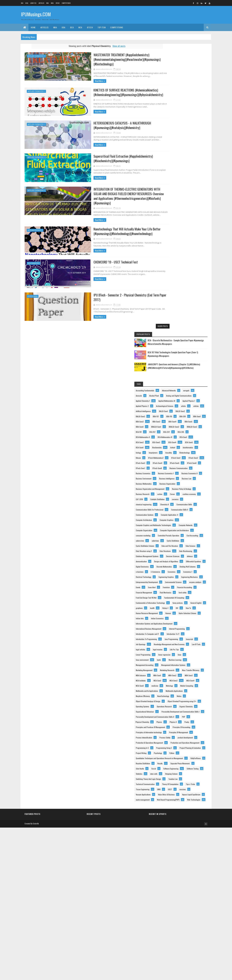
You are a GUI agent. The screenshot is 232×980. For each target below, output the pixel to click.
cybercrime (190, 415)
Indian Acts (171, 586)
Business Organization (175, 311)
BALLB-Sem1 (171, 161)
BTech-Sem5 (172, 265)
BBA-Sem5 (171, 187)
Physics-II (184, 788)
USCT (169, 923)
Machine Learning (185, 658)
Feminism (185, 524)
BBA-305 (183, 172)
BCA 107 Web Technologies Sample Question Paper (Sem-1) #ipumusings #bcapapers (192, 73)
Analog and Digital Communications (180, 130)
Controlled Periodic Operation (178, 410)
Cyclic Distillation (188, 420)
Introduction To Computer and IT (179, 607)
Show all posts (114, 46)
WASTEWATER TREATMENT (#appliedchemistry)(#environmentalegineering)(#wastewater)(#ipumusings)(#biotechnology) (107, 59)
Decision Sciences (174, 451)
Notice (169, 736)
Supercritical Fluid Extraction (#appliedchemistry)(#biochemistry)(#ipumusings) (112, 158)
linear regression (195, 648)
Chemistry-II (171, 348)
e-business (194, 482)
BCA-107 (170, 203)
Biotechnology (186, 244)
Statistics (190, 886)
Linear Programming (174, 648)
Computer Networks (174, 389)
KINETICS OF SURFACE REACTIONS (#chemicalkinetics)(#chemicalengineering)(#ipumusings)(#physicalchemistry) (108, 92)
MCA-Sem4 (188, 705)
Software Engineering (174, 881)
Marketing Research (174, 679)
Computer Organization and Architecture (181, 400)
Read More (77, 81)
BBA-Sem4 (187, 182)
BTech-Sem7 (172, 270)
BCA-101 (188, 197)
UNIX (190, 917)
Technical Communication (176, 907)
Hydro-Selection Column (189, 581)
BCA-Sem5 (187, 223)
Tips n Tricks (195, 912)
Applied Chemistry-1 (36, 56)
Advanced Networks (174, 120)
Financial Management (175, 534)
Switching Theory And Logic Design (179, 897)
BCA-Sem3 (187, 218)
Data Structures (172, 441)
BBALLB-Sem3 (172, 197)
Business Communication (176, 275)
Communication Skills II (175, 358)
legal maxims (172, 643)
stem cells (171, 892)
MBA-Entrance (172, 690)
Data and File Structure (175, 431)
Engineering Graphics (175, 498)
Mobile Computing (188, 715)
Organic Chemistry (173, 762)
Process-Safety (196, 814)
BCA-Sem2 (171, 218)
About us (33, 3)
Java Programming (174, 622)
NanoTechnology (194, 731)
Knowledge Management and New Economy (182, 633)
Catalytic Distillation (188, 337)
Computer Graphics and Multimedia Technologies (185, 384)
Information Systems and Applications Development (185, 591)
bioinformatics (185, 234)
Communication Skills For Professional (181, 353)
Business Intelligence (175, 301)
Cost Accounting (173, 415)
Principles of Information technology (180, 804)
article (194, 151)
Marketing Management (175, 674)
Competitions (66, 3)
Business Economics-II (175, 291)
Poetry (197, 788)
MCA (27, 3)
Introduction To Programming (177, 617)
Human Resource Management (178, 576)
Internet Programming (175, 602)
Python (169, 855)
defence (190, 451)
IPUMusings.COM (36, 14)
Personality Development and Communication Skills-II (186, 778)
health (183, 565)
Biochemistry (34, 258)
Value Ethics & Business (175, 933)
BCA (22, 3)
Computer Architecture (175, 374)
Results (169, 871)
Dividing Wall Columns (175, 482)
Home (33, 27)
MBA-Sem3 (187, 695)
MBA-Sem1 (188, 690)
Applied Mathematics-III (175, 141)
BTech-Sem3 (172, 260)
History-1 (196, 565)
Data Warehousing (193, 441)
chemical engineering (189, 343)
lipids (169, 658)
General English (190, 560)
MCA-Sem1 (188, 700)
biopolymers (184, 239)
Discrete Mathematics (175, 477)
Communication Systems (176, 363)
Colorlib (36, 976)
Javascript (192, 622)
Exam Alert (171, 524)
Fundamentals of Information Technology (181, 555)
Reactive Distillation (192, 866)
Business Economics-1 (175, 286)
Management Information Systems (179, 669)
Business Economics (174, 280)
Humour (170, 581)
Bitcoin (169, 249)
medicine (186, 710)
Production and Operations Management (181, 829)
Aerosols (170, 125)
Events (189, 519)
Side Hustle (171, 876)
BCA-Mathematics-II (174, 208)
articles (170, 156)
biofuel (169, 234)
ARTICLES (41, 3)
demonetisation (172, 456)
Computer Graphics (174, 379)
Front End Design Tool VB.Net (177, 545)
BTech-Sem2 (33, 290)
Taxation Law (171, 902)
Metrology (170, 715)
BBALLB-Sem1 (172, 192)
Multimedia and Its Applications (178, 721)
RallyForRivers (172, 866)
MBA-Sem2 (171, 695)
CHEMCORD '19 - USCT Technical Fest (95, 256)
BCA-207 (184, 203)
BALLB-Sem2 (188, 161)
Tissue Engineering (174, 917)
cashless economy (186, 332)
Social (185, 876)
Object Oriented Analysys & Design (179, 741)
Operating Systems (174, 752)
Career (169, 332)
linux (169, 653)
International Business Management (180, 596)
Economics (188, 488)
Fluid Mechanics (173, 539)
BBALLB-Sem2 (190, 192)
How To (180, 570)
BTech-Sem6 (189, 265)
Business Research (174, 327)
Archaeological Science (175, 151)
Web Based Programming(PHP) (178, 949)
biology (169, 239)
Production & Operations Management (180, 824)
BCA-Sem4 (171, 223)
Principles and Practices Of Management (181, 793)
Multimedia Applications (175, 726)
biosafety (170, 244)
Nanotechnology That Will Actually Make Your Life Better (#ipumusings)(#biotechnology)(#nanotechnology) (107, 226)
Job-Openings (172, 627)
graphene (170, 565)
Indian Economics (188, 586)
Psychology (189, 850)
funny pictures (172, 560)
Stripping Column (188, 892)
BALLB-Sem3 (171, 166)
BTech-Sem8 (188, 270)
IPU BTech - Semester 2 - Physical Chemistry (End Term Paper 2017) (114, 289)
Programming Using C (175, 840)
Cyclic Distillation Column (176, 425)
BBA (47, 3)
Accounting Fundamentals (176, 115)
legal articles (188, 638)
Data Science (196, 431)
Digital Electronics (173, 472)
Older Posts (152, 320)
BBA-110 (170, 172)
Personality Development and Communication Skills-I (186, 772)
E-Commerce (171, 488)
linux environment (184, 653)
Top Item (101, 27)
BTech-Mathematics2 (187, 249)
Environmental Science (175, 513)
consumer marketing (174, 405)
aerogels (191, 120)
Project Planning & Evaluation (177, 845)
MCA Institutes (172, 700)
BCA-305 (198, 203)
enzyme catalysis (173, 519)
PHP (168, 783)
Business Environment (175, 296)
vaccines (182, 923)
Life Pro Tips (188, 643)
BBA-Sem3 (171, 182)
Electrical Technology (191, 493)
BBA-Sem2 (186, 177)
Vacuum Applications (174, 928)
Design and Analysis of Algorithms (179, 462)
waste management (174, 943)
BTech (58, 3)
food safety (190, 539)
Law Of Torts (171, 638)
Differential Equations (174, 467)
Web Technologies (173, 954)
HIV (168, 570)
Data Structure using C (175, 436)
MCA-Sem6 (171, 710)
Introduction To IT (173, 612)
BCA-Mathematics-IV (174, 213)
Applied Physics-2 (193, 146)
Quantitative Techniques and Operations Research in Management (186, 861)
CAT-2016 (170, 337)
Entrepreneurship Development (178, 508)
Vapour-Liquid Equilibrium (176, 938)
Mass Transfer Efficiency (175, 684)
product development (174, 819)
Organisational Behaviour (176, 767)
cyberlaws (170, 420)
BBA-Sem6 (187, 187)
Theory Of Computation (175, 912)
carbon (191, 327)
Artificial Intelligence (188, 156)
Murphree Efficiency (174, 731)
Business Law (194, 301)
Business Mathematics (175, 306)
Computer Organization (175, 394)
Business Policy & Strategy (176, 322)
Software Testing (173, 886)
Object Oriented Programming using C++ (181, 747)
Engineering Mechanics (175, 503)
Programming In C (173, 835)
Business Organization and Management (181, 317)
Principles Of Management (176, 809)
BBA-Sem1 (171, 177)
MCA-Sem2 (171, 705)
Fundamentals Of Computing (177, 550)
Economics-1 (171, 493)
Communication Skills (191, 348)
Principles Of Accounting (176, 798)
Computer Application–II (176, 368)
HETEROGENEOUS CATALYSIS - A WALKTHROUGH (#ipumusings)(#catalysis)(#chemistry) (111, 125)
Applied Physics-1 (35, 225)
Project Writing (172, 850)
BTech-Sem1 (171, 254)
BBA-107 (187, 166)
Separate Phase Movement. (190, 871)
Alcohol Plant (185, 125)
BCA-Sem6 (171, 229)
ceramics (170, 343)
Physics (170, 788)
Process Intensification (175, 814)
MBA (52, 3)
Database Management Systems (178, 446)
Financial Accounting (174, 529)
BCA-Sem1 (192, 213)
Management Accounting (176, 664)
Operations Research (174, 757)
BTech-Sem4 (189, 260)
